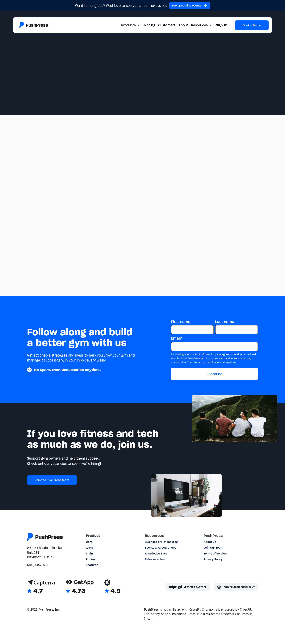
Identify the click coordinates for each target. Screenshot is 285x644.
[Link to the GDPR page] (236, 587)
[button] (131, 25)
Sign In (222, 25)
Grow (89, 548)
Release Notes (155, 559)
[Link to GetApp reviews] (80, 587)
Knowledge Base (156, 554)
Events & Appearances (161, 548)
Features (92, 565)
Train (89, 554)
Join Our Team (213, 548)
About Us (210, 542)
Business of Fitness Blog (161, 542)
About (183, 25)
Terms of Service (215, 554)
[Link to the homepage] (34, 25)
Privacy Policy (213, 559)
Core (89, 542)
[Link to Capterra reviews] (41, 587)
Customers (167, 25)
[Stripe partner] (188, 587)
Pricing (150, 25)
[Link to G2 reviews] (112, 587)
